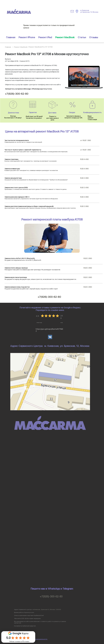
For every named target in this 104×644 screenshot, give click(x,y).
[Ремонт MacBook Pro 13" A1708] (41, 47)
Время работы (19, 613)
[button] (45, 37)
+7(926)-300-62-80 (51, 596)
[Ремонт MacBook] (21, 47)
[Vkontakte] (50, 337)
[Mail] (72, 11)
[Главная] (8, 47)
